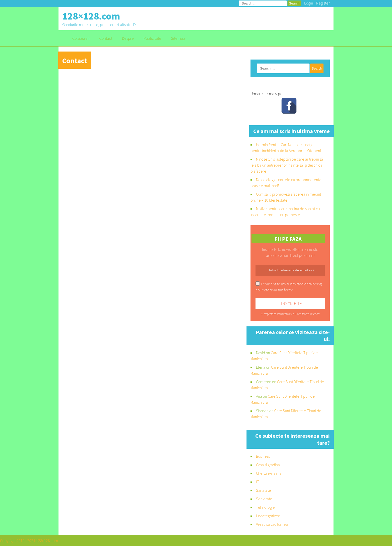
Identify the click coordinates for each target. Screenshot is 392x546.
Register (323, 3)
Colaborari (81, 38)
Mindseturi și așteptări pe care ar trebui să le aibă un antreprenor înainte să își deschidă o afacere (287, 165)
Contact (106, 38)
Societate (264, 499)
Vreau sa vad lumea (272, 524)
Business (263, 456)
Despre (128, 38)
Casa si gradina (268, 465)
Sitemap (178, 38)
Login (309, 3)
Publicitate (152, 38)
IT (257, 482)
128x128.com (47, 540)
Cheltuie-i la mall (270, 473)
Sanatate (263, 490)
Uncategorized (268, 516)
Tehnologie (265, 507)
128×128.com (91, 16)
